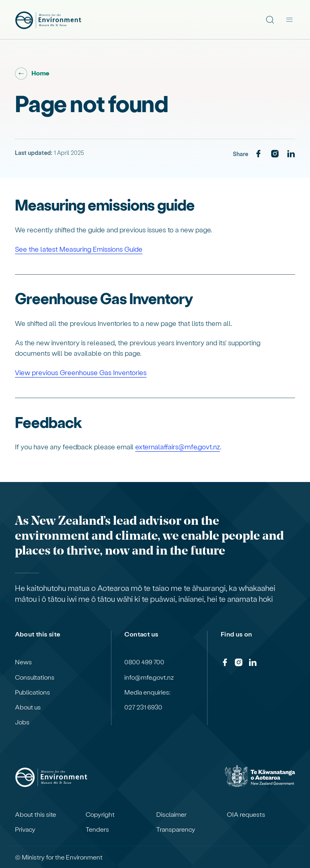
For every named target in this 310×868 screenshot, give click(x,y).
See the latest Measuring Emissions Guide (79, 249)
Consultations (35, 677)
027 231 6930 (143, 707)
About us (28, 707)
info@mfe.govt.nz (149, 677)
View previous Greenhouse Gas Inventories (81, 372)
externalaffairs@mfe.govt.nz (178, 447)
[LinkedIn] (291, 154)
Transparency (176, 829)
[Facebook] (258, 154)
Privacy (25, 829)
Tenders (97, 829)
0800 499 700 (144, 662)
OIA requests (246, 814)
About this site (36, 814)
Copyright (100, 814)
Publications (32, 692)
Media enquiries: (147, 692)
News (23, 662)
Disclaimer (171, 814)
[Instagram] (275, 154)
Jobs (22, 722)
